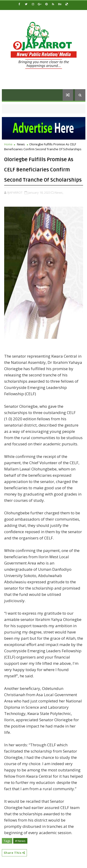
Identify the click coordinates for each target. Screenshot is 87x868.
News (21, 144)
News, (59, 193)
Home (8, 144)
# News (20, 841)
